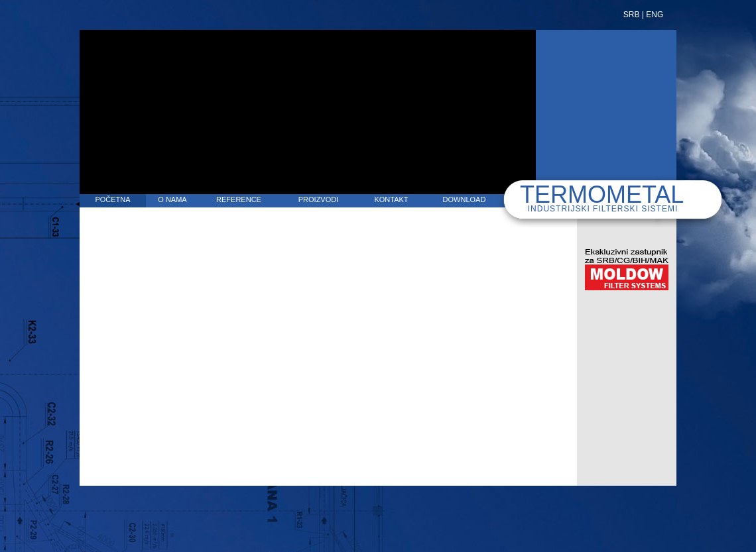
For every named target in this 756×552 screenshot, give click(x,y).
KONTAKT (391, 199)
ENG (655, 15)
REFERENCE (239, 199)
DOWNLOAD (465, 199)
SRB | (634, 15)
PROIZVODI (319, 199)
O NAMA (172, 199)
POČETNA (112, 199)
